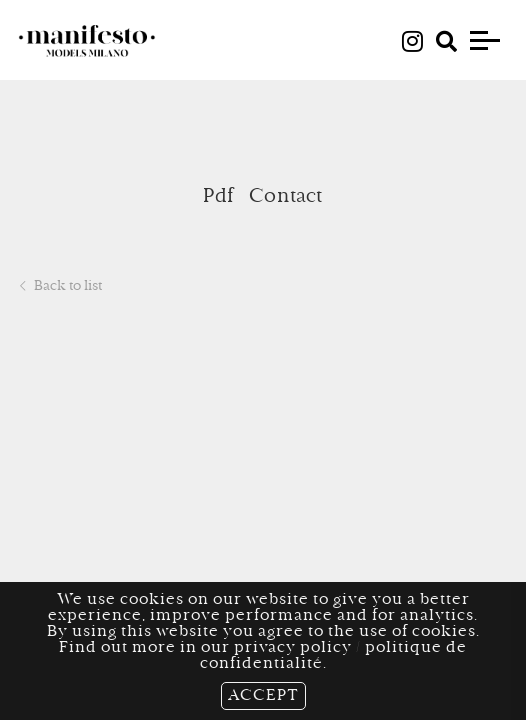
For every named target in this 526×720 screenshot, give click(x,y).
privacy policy (293, 648)
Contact (285, 197)
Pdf (218, 197)
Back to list (61, 287)
